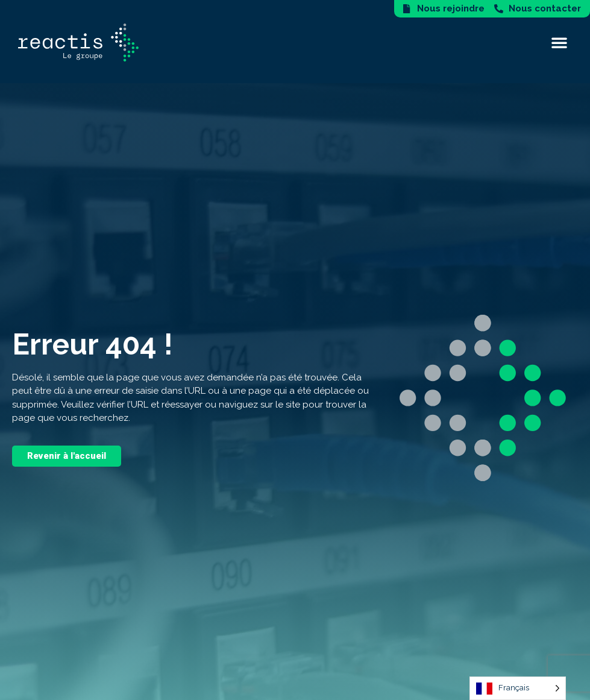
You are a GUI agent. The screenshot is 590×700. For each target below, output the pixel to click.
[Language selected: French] (518, 688)
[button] (559, 42)
